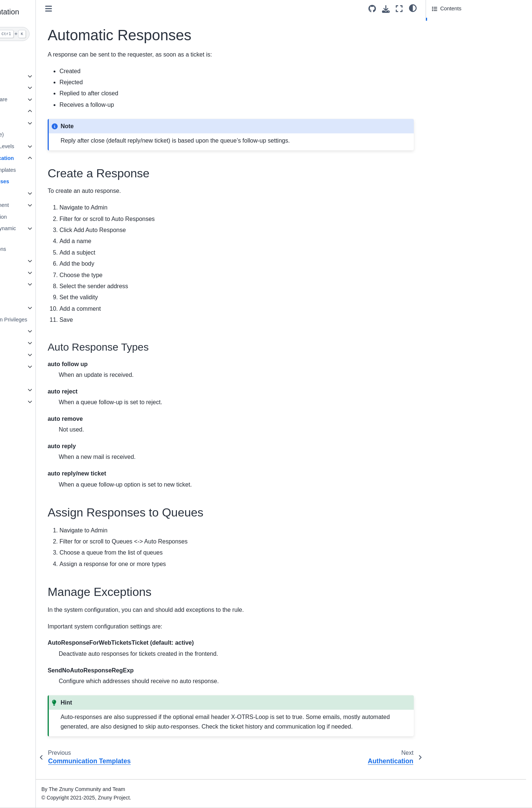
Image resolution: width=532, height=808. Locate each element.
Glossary (26, 413)
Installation (28, 64)
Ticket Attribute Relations (51, 249)
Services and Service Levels (55, 146)
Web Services (38, 284)
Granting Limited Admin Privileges (61, 320)
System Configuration (47, 308)
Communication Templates (59, 170)
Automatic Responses (55, 181)
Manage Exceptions (455, 53)
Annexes (26, 402)
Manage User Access (47, 123)
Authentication (38, 193)
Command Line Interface (45, 367)
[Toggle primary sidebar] (123, 9)
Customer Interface (38, 343)
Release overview (37, 88)
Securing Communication (51, 217)
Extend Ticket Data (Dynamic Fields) (56, 233)
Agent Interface (34, 331)
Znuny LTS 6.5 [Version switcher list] (32, 787)
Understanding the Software (48, 99)
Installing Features (43, 296)
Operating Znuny (35, 355)
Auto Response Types (464, 33)
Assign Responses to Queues (467, 43)
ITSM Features (33, 378)
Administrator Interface (45, 111)
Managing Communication (55, 158)
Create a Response (456, 23)
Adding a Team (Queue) (50, 134)
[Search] (58, 34)
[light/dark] (413, 8)
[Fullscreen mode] (399, 9)
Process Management (47, 273)
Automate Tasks (40, 261)
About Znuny (31, 52)
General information (39, 390)
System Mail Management (52, 205)
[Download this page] (386, 9)
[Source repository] (372, 9)
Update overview (35, 76)
